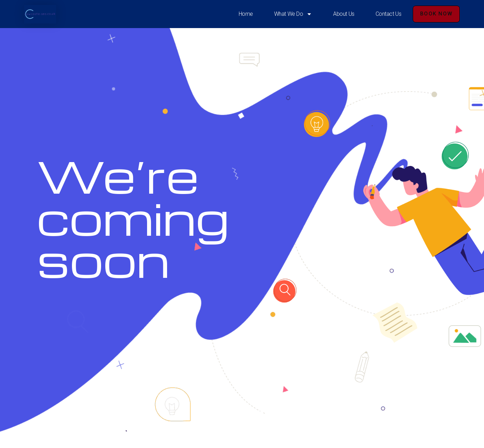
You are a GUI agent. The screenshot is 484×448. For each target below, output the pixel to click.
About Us (344, 14)
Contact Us (389, 14)
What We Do (293, 14)
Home (246, 14)
